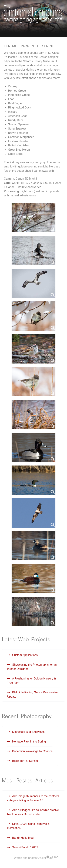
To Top (52, 857)
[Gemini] (33, 14)
